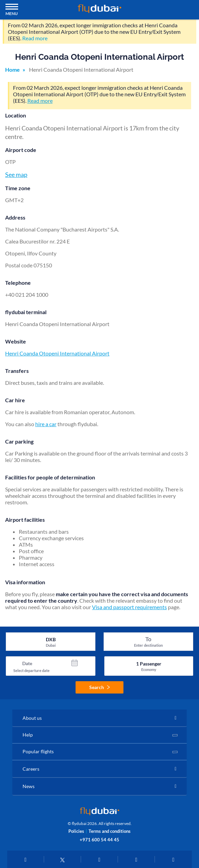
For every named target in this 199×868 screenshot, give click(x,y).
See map (16, 174)
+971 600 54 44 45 (99, 840)
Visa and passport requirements (129, 607)
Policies (76, 831)
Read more (35, 38)
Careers (31, 769)
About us (32, 718)
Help (28, 735)
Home (12, 69)
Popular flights (38, 751)
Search (99, 687)
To (148, 639)
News (29, 786)
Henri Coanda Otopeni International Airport (57, 353)
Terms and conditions (110, 831)
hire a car (46, 424)
